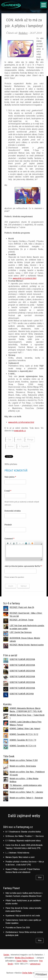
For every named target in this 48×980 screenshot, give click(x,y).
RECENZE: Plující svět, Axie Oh (22, 607)
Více (40, 877)
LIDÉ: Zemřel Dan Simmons (21, 632)
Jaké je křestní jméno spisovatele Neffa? (23, 566)
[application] (24, 551)
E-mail (8, 491)
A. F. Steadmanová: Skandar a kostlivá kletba (23, 832)
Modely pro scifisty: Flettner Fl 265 (24, 760)
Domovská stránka (13, 511)
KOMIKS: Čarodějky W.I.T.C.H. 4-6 (23, 746)
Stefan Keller (27, 973)
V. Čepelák (24, 446)
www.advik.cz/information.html (21, 422)
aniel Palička (23, 961)
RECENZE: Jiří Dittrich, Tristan (22, 620)
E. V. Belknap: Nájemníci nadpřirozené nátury (23, 841)
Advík (19, 439)
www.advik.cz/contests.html (25, 278)
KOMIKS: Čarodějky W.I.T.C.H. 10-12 (24, 734)
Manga (30, 439)
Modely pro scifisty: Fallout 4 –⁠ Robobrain (26, 798)
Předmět (8, 525)
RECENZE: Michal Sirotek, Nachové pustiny (27, 645)
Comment (9, 539)
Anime (11, 446)
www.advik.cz (20, 431)
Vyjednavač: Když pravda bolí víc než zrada (23, 916)
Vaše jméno (10, 477)
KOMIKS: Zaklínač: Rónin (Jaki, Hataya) (25, 729)
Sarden (7, 955)
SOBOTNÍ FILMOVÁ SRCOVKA (22, 694)
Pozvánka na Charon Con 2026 (18, 928)
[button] (8, 543)
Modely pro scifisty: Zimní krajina (23, 766)
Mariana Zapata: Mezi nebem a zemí (20, 857)
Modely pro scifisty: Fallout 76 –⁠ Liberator (26, 792)
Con (9, 439)
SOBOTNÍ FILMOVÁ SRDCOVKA (22, 659)
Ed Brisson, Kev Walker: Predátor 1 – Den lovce (25, 836)
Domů (3, 11)
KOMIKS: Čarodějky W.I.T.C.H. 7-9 (23, 740)
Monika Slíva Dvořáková (24, 958)
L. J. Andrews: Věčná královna (17, 853)
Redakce (23, 33)
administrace (35, 964)
